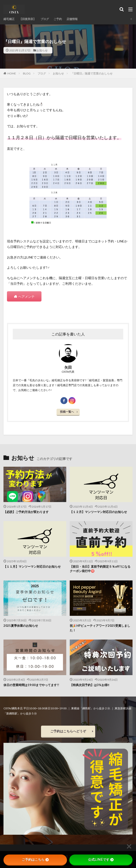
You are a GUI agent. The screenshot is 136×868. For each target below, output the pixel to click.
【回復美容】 (28, 19)
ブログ (45, 19)
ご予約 (58, 19)
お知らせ (42, 50)
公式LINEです (101, 860)
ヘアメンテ (26, 296)
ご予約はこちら (35, 860)
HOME (12, 73)
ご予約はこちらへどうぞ (68, 731)
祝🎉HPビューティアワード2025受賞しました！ (100, 628)
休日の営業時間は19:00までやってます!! (31, 685)
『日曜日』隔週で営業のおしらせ (92, 73)
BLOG (27, 73)
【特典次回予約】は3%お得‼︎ (90, 685)
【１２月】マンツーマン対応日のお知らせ (98, 512)
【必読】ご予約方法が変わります (26, 512)
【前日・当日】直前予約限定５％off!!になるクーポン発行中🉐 (100, 569)
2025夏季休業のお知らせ (21, 626)
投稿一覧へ (67, 412)
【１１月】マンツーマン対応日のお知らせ (32, 566)
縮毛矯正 (9, 19)
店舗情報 (72, 19)
